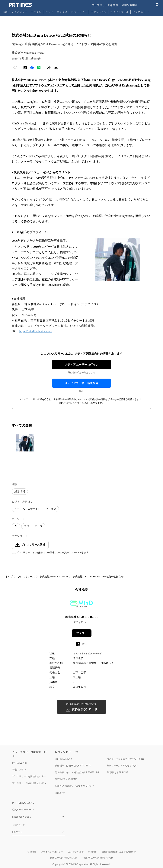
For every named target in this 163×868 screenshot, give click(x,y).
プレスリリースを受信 (105, 5)
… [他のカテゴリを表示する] (148, 11)
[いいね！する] (15, 68)
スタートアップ (33, 526)
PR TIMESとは (19, 763)
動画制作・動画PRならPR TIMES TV (73, 766)
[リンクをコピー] (56, 68)
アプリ (49, 12)
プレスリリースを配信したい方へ (29, 783)
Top (5, 12)
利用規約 (93, 852)
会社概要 (32, 852)
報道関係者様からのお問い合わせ (119, 852)
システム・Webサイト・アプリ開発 (35, 509)
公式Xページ (19, 825)
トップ (9, 577)
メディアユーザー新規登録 (81, 383)
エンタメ (62, 12)
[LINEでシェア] (39, 68)
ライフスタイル (120, 12)
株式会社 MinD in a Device (54, 577)
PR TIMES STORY (64, 759)
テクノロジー (19, 12)
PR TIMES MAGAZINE (66, 779)
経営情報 (20, 492)
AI (16, 526)
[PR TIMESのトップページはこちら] (21, 5)
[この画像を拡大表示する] (25, 443)
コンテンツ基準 (76, 852)
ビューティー (79, 12)
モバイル (36, 12)
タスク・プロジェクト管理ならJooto (125, 759)
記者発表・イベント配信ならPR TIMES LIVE (77, 772)
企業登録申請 (130, 5)
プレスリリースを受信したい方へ (29, 776)
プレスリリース (26, 577)
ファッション (99, 12)
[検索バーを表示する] (157, 5)
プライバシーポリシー (52, 852)
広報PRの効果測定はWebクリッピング (75, 786)
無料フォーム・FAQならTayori (122, 766)
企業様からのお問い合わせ (63, 858)
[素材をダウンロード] (49, 68)
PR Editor (60, 793)
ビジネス (138, 12)
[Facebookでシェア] (32, 68)
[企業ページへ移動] (82, 605)
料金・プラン (19, 770)
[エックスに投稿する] (25, 68)
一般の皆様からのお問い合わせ (97, 858)
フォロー (81, 633)
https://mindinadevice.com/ (36, 331)
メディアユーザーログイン (81, 365)
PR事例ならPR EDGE (117, 772)
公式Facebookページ (23, 810)
